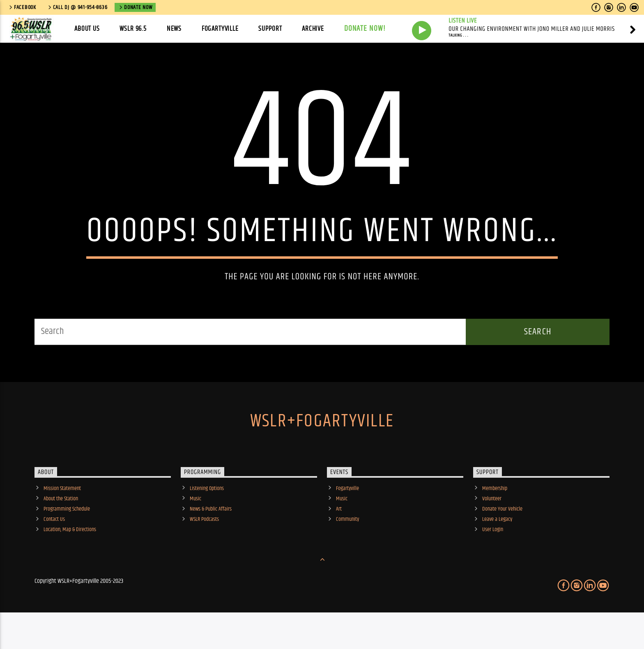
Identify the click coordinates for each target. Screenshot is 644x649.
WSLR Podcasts (204, 546)
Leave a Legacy (497, 546)
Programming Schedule (67, 536)
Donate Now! (365, 29)
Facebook (22, 7)
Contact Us (54, 546)
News (174, 29)
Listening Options (207, 515)
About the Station (61, 525)
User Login (493, 556)
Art (339, 536)
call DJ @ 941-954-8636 (77, 7)
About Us (87, 29)
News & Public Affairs (211, 536)
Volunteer (492, 525)
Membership (495, 515)
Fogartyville (220, 29)
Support (270, 29)
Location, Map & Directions (70, 556)
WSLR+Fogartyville (322, 447)
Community (347, 546)
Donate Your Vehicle (502, 536)
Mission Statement (62, 515)
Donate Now (135, 7)
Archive (313, 29)
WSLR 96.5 (133, 29)
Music (195, 525)
